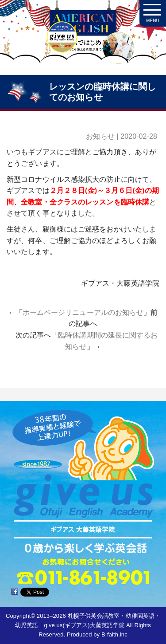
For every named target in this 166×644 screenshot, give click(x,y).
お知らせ (100, 136)
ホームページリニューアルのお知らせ (83, 312)
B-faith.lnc (114, 634)
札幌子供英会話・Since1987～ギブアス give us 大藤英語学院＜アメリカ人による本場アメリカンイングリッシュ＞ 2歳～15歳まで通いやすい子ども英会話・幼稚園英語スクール (83, 40)
